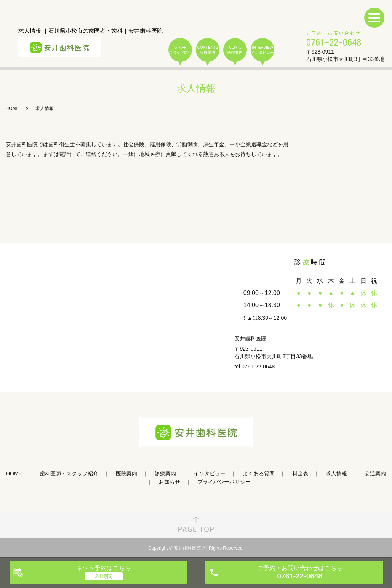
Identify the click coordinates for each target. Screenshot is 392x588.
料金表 (300, 473)
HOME (13, 108)
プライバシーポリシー (224, 482)
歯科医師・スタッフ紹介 (69, 473)
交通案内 (375, 473)
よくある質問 (259, 473)
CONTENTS (208, 50)
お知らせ (170, 482)
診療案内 (165, 473)
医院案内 (126, 473)
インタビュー (210, 473)
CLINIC (235, 50)
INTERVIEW (262, 50)
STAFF (180, 50)
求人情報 (336, 473)
